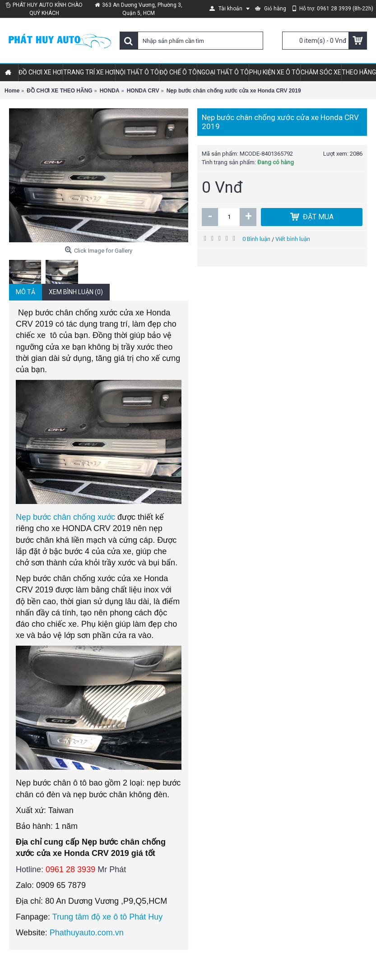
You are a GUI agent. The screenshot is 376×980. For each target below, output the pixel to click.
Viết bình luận (293, 239)
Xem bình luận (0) (76, 292)
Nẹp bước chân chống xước (65, 517)
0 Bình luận (256, 239)
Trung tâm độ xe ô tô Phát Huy (107, 917)
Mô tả (26, 292)
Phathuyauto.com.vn (87, 933)
